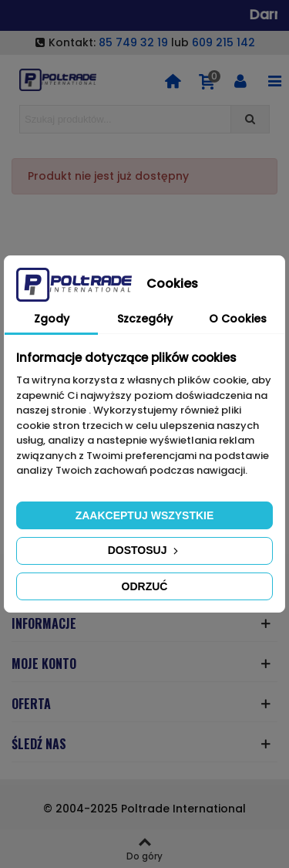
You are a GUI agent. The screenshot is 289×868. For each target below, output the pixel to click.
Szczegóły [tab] (145, 319)
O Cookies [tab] (238, 319)
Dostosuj (145, 550)
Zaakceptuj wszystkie (145, 515)
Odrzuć (145, 586)
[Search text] (125, 119)
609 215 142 (223, 42)
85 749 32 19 (133, 42)
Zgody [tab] (52, 319)
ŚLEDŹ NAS (39, 744)
